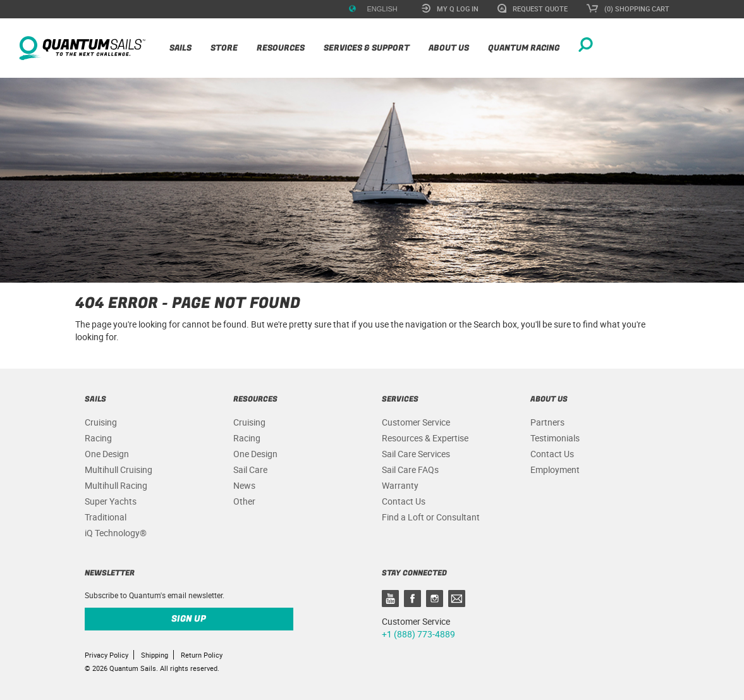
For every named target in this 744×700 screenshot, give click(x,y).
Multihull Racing (116, 485)
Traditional (106, 517)
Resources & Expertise (425, 438)
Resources (281, 48)
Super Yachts (111, 501)
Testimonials (555, 438)
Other (244, 501)
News (244, 485)
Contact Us (404, 501)
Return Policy (202, 655)
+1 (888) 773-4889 (418, 634)
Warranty (400, 485)
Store (224, 48)
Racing (98, 438)
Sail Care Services (416, 454)
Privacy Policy (107, 655)
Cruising (101, 422)
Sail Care (250, 470)
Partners (547, 422)
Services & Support (367, 48)
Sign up (189, 619)
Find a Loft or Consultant (431, 517)
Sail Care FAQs (410, 470)
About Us (449, 48)
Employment (555, 470)
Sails (180, 48)
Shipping (155, 655)
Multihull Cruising (119, 470)
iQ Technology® (116, 533)
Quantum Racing (524, 48)
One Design (107, 454)
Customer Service (416, 422)
